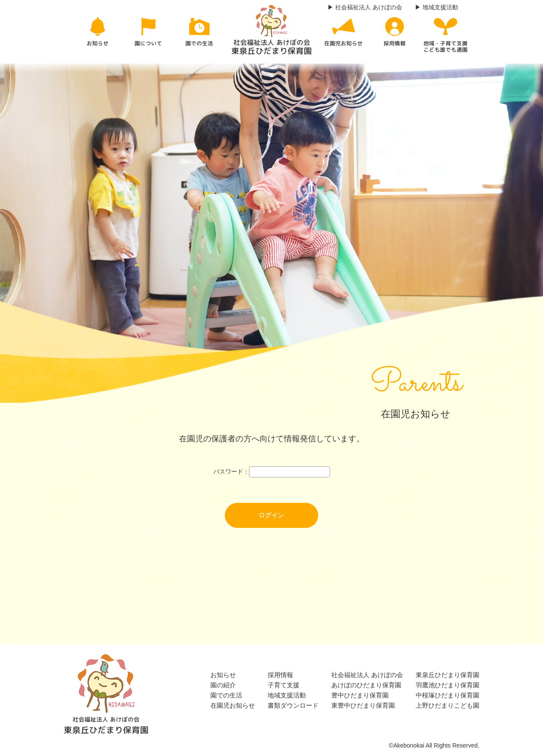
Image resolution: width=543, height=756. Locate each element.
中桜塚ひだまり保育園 (448, 695)
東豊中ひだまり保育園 (363, 705)
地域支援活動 (287, 695)
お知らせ (223, 675)
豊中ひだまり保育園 (360, 695)
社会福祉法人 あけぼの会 (367, 675)
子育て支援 (284, 685)
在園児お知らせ (233, 705)
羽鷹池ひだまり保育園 (448, 685)
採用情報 (280, 675)
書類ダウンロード (293, 705)
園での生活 (226, 695)
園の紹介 (223, 685)
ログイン (271, 515)
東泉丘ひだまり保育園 (448, 675)
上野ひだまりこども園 (448, 705)
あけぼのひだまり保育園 (366, 685)
